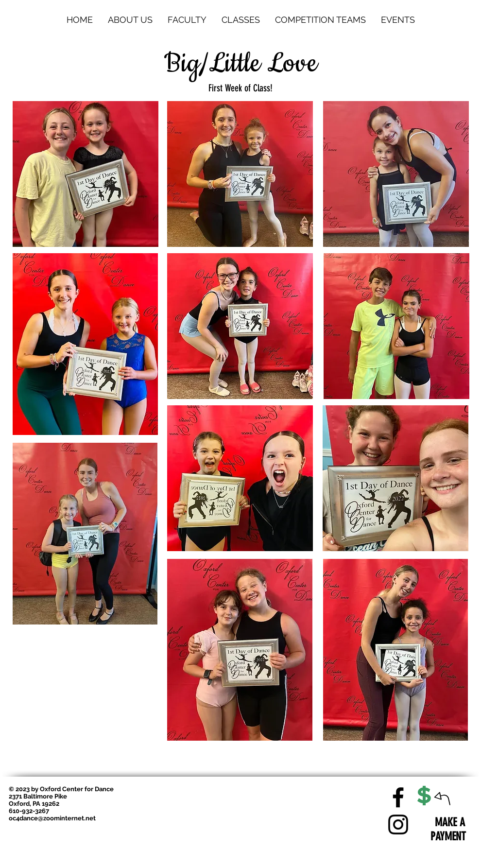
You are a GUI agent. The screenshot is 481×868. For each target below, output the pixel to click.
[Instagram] (398, 825)
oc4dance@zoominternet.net (52, 818)
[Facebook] (398, 797)
